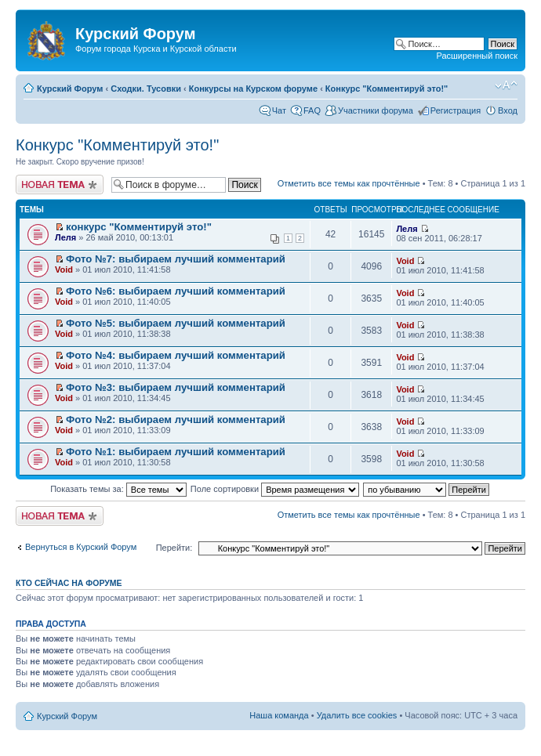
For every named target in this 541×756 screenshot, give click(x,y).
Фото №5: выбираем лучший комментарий (176, 323)
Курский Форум (70, 89)
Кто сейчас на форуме (69, 583)
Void (64, 269)
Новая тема (60, 184)
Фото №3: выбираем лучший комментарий (176, 387)
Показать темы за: (118, 489)
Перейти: (174, 548)
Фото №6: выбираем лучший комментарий (176, 291)
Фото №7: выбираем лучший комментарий (176, 259)
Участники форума (376, 110)
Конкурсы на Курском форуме (253, 89)
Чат (279, 110)
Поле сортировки (275, 489)
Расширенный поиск (477, 56)
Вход (508, 110)
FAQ (312, 110)
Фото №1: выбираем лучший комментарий (176, 452)
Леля (65, 237)
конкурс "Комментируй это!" (139, 227)
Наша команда (279, 715)
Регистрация (456, 110)
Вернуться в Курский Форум (81, 547)
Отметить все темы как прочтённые (349, 183)
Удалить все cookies (357, 715)
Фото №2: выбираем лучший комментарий (176, 420)
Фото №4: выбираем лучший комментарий (176, 355)
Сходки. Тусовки (146, 89)
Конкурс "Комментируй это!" (387, 89)
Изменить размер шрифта (506, 85)
